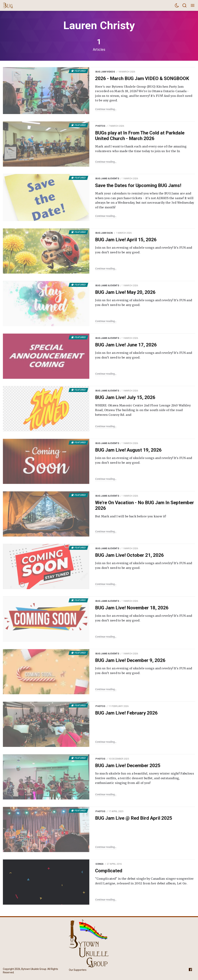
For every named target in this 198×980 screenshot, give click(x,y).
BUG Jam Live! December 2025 (128, 765)
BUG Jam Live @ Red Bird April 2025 (134, 818)
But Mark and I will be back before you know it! (131, 516)
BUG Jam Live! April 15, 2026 (126, 240)
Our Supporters (78, 970)
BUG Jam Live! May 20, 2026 (125, 292)
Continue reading (105, 109)
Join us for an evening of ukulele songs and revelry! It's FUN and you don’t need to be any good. (144, 250)
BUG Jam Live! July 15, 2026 (125, 397)
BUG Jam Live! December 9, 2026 (130, 660)
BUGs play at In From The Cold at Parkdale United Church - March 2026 (140, 136)
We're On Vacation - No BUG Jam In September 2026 (145, 505)
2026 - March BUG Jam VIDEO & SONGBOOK (142, 78)
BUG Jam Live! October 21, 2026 (129, 555)
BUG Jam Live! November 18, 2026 (132, 608)
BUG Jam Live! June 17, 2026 (126, 345)
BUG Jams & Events (107, 178)
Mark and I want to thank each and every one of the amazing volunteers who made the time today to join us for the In (141, 149)
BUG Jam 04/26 (104, 233)
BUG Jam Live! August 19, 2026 (128, 450)
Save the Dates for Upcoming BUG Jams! (138, 185)
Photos (100, 126)
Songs (99, 864)
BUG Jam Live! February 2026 (126, 713)
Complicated (109, 871)
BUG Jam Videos (105, 72)
